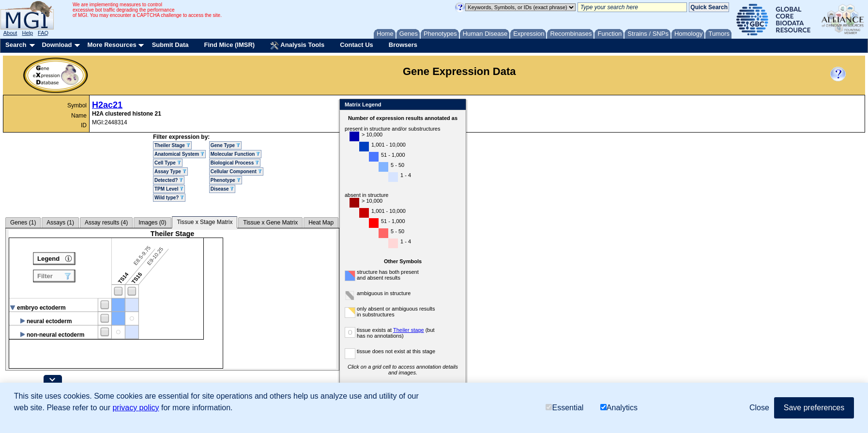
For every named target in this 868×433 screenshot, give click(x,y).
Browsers (403, 45)
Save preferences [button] (814, 408)
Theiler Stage (172, 145)
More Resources (112, 45)
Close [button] (759, 408)
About (10, 33)
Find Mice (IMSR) (229, 45)
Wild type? (169, 198)
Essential (564, 408)
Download (57, 45)
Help (27, 33)
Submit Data (170, 45)
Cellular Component (236, 172)
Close (457, 105)
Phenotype (226, 180)
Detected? (169, 180)
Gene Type (225, 145)
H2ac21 (107, 105)
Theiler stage (409, 330)
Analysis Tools (297, 45)
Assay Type (170, 172)
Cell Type (168, 163)
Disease (222, 189)
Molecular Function (235, 154)
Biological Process (235, 163)
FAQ (43, 33)
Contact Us (357, 45)
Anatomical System (179, 154)
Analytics (619, 408)
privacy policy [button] (136, 408)
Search (16, 45)
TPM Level (169, 189)
